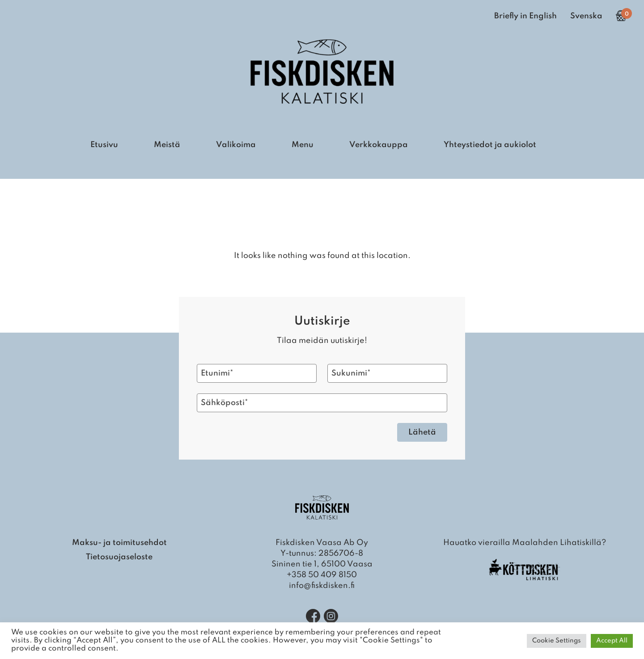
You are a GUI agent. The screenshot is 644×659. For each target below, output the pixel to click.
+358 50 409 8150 (322, 575)
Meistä (167, 145)
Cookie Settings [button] (557, 641)
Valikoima (236, 145)
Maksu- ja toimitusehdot (119, 543)
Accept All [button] (612, 641)
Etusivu (104, 145)
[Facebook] (313, 616)
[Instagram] (331, 616)
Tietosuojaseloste (119, 557)
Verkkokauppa (379, 145)
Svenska (586, 16)
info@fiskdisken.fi (322, 586)
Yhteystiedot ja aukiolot (490, 145)
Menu (303, 145)
